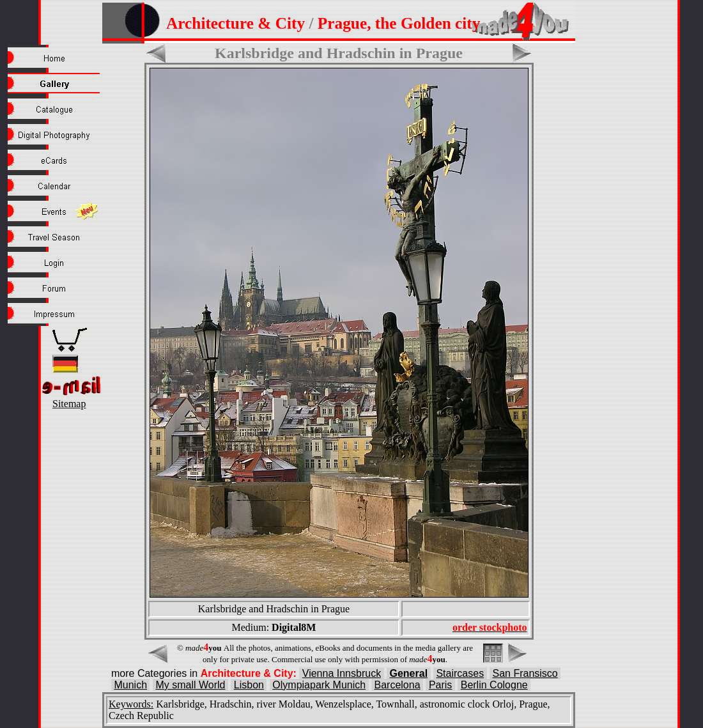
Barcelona (398, 685)
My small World (190, 685)
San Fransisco (525, 673)
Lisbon (249, 685)
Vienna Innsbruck (342, 673)
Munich (130, 685)
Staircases (460, 673)
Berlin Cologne (494, 685)
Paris (440, 685)
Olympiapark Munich (319, 685)
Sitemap (69, 404)
